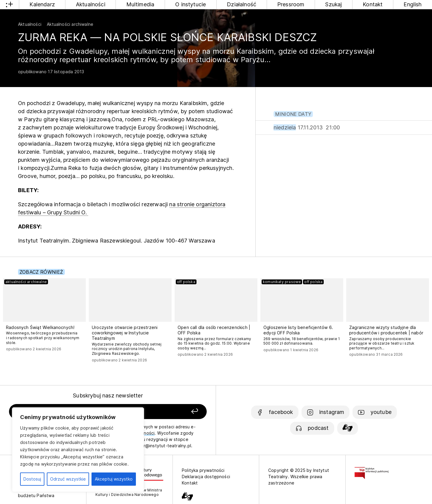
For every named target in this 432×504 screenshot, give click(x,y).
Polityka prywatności (203, 470)
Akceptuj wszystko (114, 479)
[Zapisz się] (168, 412)
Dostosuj (32, 479)
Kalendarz (42, 4)
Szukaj (333, 4)
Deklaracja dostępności (206, 477)
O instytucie (190, 4)
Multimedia (140, 4)
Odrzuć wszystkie (68, 479)
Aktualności (91, 4)
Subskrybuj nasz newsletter (108, 395)
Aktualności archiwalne (70, 24)
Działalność (241, 4)
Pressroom (291, 4)
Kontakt (373, 4)
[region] (78, 450)
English (412, 4)
